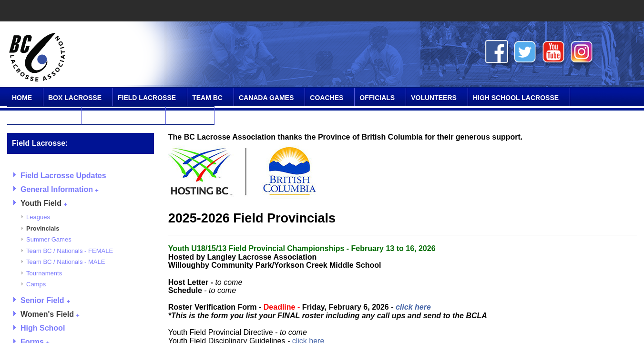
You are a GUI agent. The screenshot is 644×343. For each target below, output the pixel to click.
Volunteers (434, 98)
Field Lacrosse (147, 98)
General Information (59, 189)
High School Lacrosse (516, 98)
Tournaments (44, 273)
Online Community (120, 116)
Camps (36, 284)
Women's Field (50, 314)
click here (413, 307)
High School (43, 328)
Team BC (207, 98)
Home (22, 98)
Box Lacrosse (75, 98)
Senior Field (45, 300)
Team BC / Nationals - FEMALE (70, 251)
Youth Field (44, 203)
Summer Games (49, 239)
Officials (377, 98)
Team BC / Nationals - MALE (66, 262)
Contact (187, 116)
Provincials (43, 228)
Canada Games (266, 98)
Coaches (327, 98)
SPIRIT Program (41, 116)
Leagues (38, 217)
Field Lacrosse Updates (63, 176)
